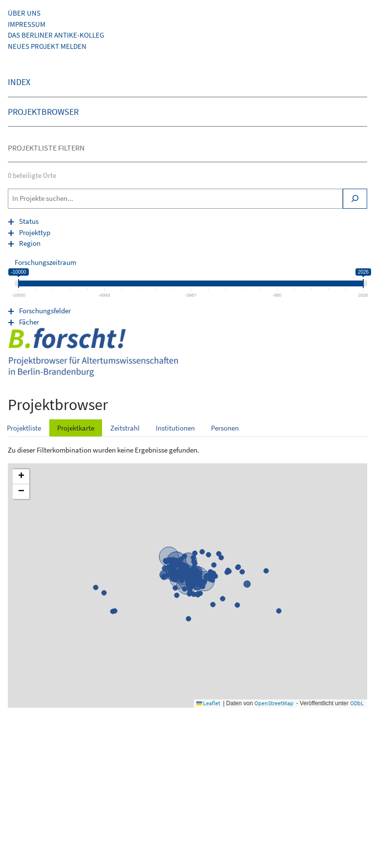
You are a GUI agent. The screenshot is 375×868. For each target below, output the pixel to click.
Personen (225, 428)
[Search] (355, 199)
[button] (21, 477)
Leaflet (208, 703)
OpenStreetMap (274, 703)
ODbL (357, 703)
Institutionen (175, 428)
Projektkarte (76, 428)
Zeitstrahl (125, 428)
